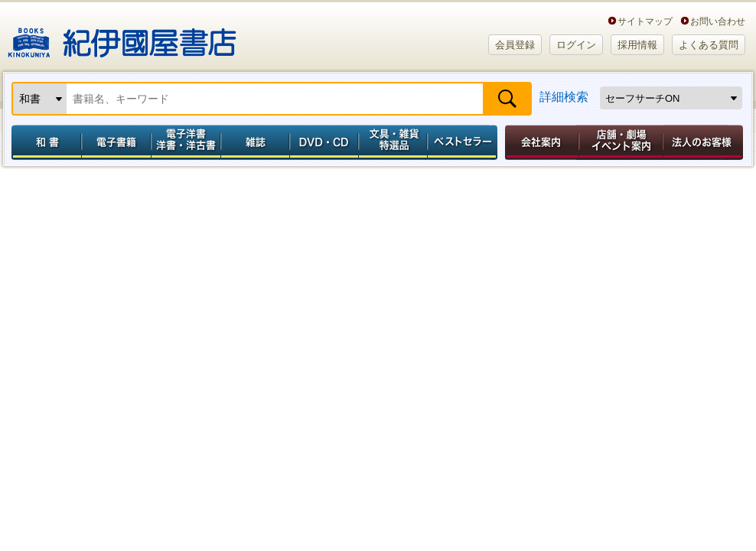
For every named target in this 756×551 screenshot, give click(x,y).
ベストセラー (464, 142)
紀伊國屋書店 (122, 37)
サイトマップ (645, 21)
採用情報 (637, 45)
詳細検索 (564, 97)
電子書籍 (116, 142)
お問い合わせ (718, 21)
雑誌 (255, 142)
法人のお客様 (704, 142)
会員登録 (515, 45)
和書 (44, 142)
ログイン (576, 45)
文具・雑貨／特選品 (393, 142)
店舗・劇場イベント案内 (621, 142)
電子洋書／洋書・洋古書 (186, 142)
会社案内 (539, 142)
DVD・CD (324, 142)
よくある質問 (709, 45)
